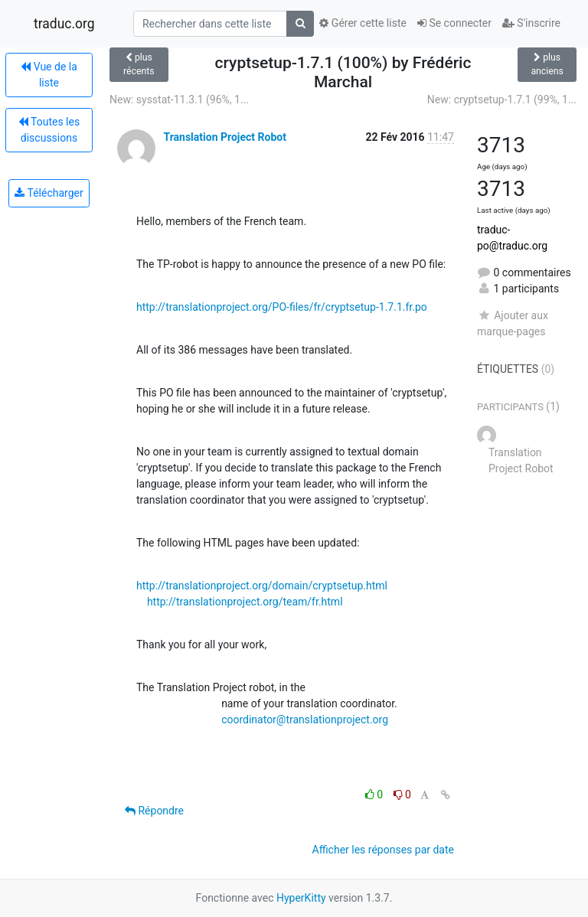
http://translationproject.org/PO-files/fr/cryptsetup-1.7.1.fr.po (282, 307)
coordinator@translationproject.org (305, 720)
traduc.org (64, 24)
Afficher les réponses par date (383, 850)
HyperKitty (301, 898)
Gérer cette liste (363, 23)
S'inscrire (531, 23)
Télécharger (49, 193)
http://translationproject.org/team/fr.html (245, 602)
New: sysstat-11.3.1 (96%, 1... (179, 100)
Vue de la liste (49, 75)
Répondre (154, 811)
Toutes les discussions (49, 130)
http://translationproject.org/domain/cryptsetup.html (262, 586)
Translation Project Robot (224, 137)
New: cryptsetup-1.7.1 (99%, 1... (502, 100)
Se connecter (454, 23)
